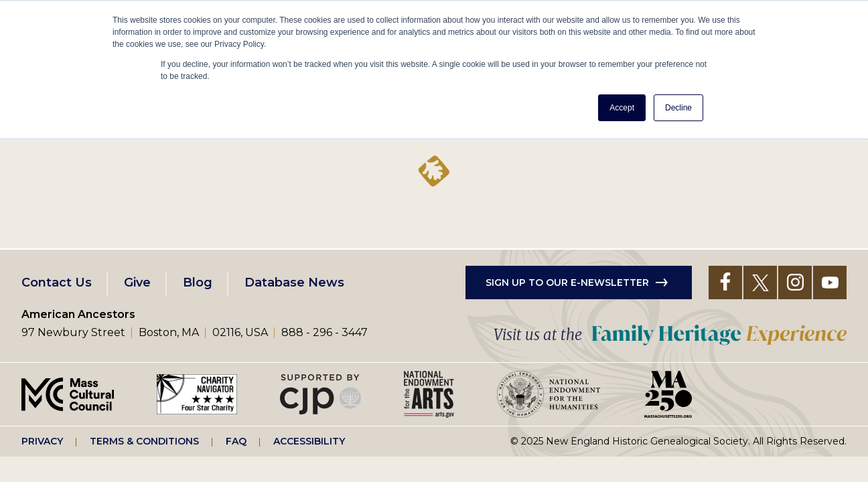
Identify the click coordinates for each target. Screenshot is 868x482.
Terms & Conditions (144, 441)
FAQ (236, 441)
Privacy (42, 441)
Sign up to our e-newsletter (567, 283)
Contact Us (57, 283)
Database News (294, 283)
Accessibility (309, 441)
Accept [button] (622, 108)
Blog (198, 283)
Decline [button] (678, 108)
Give (137, 283)
